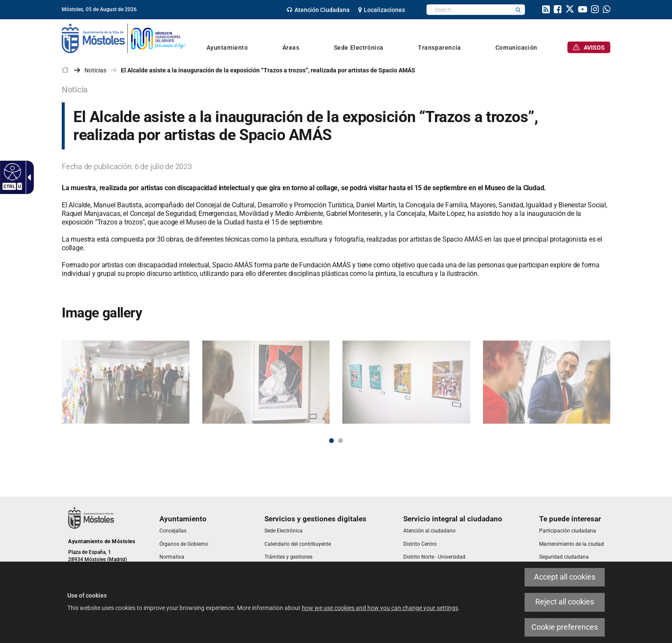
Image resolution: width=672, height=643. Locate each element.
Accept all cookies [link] (565, 577)
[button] (518, 10)
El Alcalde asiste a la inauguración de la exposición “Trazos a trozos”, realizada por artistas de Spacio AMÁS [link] (268, 70)
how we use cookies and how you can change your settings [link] (380, 608)
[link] (11, 171)
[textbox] (469, 10)
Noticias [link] (95, 70)
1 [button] (331, 441)
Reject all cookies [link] (565, 602)
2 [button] (340, 441)
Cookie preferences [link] (565, 627)
